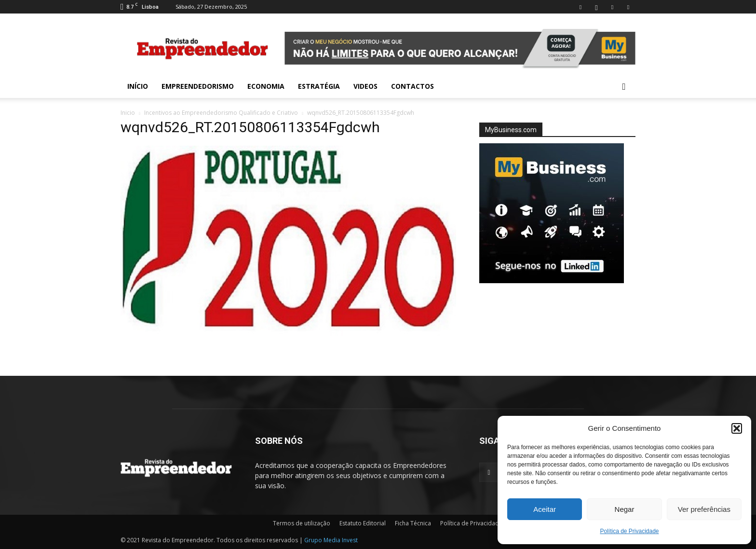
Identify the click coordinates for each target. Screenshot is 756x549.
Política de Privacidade (629, 531)
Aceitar (545, 509)
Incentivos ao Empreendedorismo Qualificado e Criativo (221, 113)
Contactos (412, 86)
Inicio (128, 113)
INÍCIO (138, 86)
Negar (625, 509)
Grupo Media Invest (331, 540)
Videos (365, 86)
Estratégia (319, 86)
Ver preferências (704, 509)
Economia (266, 86)
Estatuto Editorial (363, 523)
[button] (737, 428)
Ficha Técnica (413, 523)
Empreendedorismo (198, 86)
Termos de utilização (302, 523)
